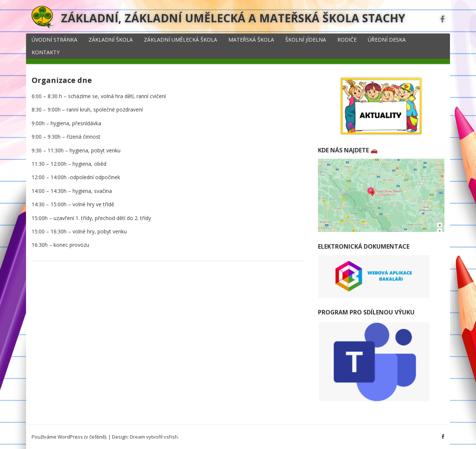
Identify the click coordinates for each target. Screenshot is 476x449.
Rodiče (347, 40)
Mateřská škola (251, 40)
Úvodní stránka (54, 40)
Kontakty (46, 52)
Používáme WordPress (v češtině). (69, 437)
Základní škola (111, 40)
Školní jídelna (306, 40)
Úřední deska (387, 40)
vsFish (171, 437)
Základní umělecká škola (181, 40)
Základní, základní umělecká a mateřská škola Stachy (233, 18)
